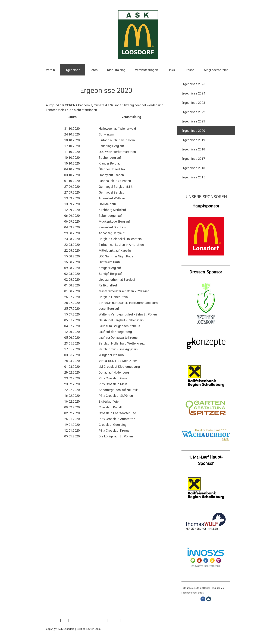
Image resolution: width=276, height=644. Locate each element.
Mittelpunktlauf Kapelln (115, 250)
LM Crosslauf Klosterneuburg (119, 367)
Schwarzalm (107, 134)
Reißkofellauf (108, 285)
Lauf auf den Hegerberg (115, 332)
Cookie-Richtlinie (97, 620)
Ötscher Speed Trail (112, 169)
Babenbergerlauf (110, 216)
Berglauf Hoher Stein (113, 297)
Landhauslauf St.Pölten (115, 181)
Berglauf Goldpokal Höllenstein (120, 239)
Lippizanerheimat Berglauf (117, 280)
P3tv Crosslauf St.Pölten (116, 396)
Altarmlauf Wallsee (112, 198)
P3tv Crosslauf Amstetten (117, 419)
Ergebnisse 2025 (193, 84)
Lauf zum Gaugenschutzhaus (119, 326)
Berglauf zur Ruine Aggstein (118, 349)
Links (171, 70)
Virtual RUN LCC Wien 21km (118, 361)
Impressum (52, 620)
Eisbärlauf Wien (110, 401)
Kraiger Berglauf (110, 268)
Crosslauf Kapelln (111, 407)
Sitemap (114, 620)
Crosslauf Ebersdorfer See (117, 413)
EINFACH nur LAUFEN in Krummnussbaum (128, 303)
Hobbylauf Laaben (111, 175)
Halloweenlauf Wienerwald (117, 129)
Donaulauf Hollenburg (114, 372)
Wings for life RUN (112, 355)
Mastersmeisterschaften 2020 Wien (124, 291)
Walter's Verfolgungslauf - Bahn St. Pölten (128, 314)
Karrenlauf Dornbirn (112, 227)
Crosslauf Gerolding (113, 425)
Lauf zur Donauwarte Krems (118, 338)
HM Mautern (107, 204)
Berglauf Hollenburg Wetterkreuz (122, 343)
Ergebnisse (72, 70)
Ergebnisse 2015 (193, 177)
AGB (64, 620)
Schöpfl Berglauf (110, 274)
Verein (50, 70)
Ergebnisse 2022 (193, 112)
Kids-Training (116, 70)
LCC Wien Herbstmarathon (117, 152)
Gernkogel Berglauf (112, 192)
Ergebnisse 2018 (193, 149)
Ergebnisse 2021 (193, 121)
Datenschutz (77, 620)
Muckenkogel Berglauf (114, 221)
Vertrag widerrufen (60, 625)
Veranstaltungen (147, 70)
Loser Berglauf (109, 309)
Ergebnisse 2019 (193, 140)
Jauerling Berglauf (111, 146)
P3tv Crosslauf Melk (113, 384)
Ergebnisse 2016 (193, 168)
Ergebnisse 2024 (193, 93)
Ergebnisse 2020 (193, 131)
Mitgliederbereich (216, 70)
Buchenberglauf (110, 158)
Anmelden (224, 632)
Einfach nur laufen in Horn (117, 140)
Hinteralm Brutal (110, 262)
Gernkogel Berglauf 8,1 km (117, 187)
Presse (189, 70)
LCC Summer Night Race (116, 256)
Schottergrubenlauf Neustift (119, 390)
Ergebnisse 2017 (193, 159)
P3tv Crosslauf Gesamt (115, 378)
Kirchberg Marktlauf (112, 210)
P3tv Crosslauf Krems (114, 430)
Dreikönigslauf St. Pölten (116, 436)
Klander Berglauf (110, 163)
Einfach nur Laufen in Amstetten (121, 245)
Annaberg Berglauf (112, 233)
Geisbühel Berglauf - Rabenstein (121, 320)
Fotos (94, 70)
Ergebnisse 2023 (193, 103)
